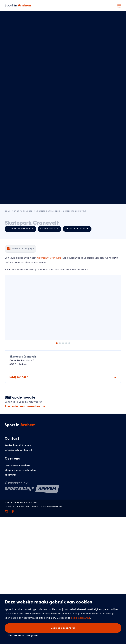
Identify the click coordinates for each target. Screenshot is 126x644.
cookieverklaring (81, 618)
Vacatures (11, 475)
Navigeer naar (19, 377)
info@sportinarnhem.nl (18, 450)
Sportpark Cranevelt (49, 258)
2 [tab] (60, 343)
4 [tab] (66, 343)
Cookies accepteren (63, 628)
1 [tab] (57, 343)
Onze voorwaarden (52, 507)
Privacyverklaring (28, 507)
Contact (9, 507)
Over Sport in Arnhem (17, 466)
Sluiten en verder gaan (23, 635)
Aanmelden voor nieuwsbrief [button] (23, 406)
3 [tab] (63, 343)
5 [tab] (69, 343)
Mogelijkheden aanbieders (21, 470)
